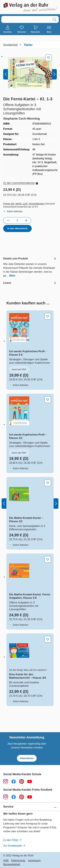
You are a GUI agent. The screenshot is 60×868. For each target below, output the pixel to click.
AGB (6, 861)
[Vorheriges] (6, 74)
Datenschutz (18, 861)
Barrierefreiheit (12, 864)
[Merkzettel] (22, 29)
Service (8, 807)
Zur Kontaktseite (14, 846)
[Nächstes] (54, 74)
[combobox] (26, 19)
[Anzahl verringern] (8, 220)
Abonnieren (27, 758)
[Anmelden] (8, 29)
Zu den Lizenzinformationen (21, 183)
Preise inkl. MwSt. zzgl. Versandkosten (24, 204)
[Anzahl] (17, 220)
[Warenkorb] (35, 29)
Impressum (34, 861)
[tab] (30, 267)
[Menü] (49, 29)
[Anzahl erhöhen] (26, 220)
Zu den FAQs (12, 840)
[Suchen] (54, 19)
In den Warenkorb (17, 228)
